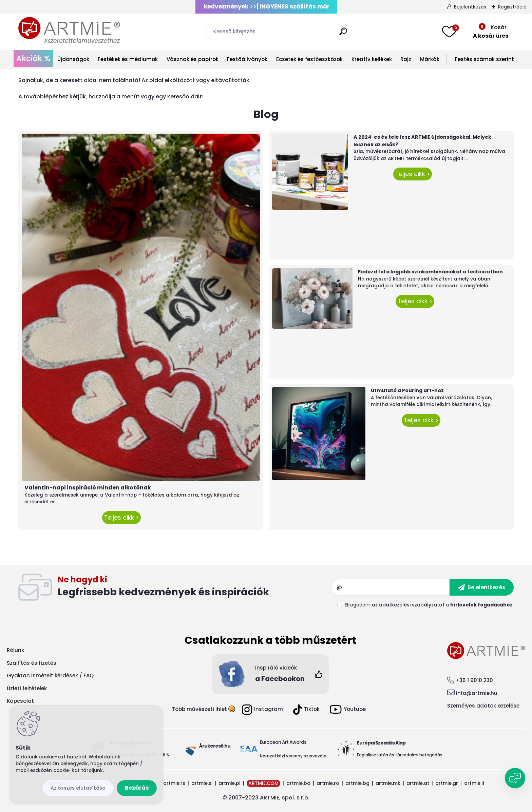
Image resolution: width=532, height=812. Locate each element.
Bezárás (137, 788)
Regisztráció (512, 7)
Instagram (262, 710)
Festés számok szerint (484, 59)
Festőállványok (247, 59)
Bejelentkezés (470, 7)
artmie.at (418, 783)
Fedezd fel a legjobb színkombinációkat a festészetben (430, 272)
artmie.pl (230, 783)
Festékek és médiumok (128, 59)
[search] (343, 34)
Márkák (430, 59)
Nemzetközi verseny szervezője (294, 756)
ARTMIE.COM (263, 783)
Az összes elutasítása (78, 788)
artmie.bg (357, 783)
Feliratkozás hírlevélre (195, 587)
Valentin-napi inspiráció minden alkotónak (88, 488)
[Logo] (69, 31)
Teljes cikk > (121, 518)
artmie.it (474, 783)
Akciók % (33, 58)
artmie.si (202, 783)
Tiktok (306, 710)
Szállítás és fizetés (32, 663)
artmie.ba (298, 783)
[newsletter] (482, 587)
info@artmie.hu (477, 693)
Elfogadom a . (429, 605)
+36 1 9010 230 (474, 680)
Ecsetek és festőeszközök (309, 59)
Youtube (348, 709)
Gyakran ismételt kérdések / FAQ (50, 675)
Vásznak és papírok (193, 59)
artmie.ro (328, 783)
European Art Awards (283, 742)
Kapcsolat (20, 701)
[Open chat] (515, 778)
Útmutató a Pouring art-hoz (407, 390)
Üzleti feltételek (27, 688)
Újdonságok (73, 59)
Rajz (406, 59)
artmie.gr (447, 783)
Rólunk (15, 650)
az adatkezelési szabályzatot (408, 605)
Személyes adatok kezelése (483, 706)
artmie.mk (388, 783)
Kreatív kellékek (372, 59)
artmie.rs (174, 783)
